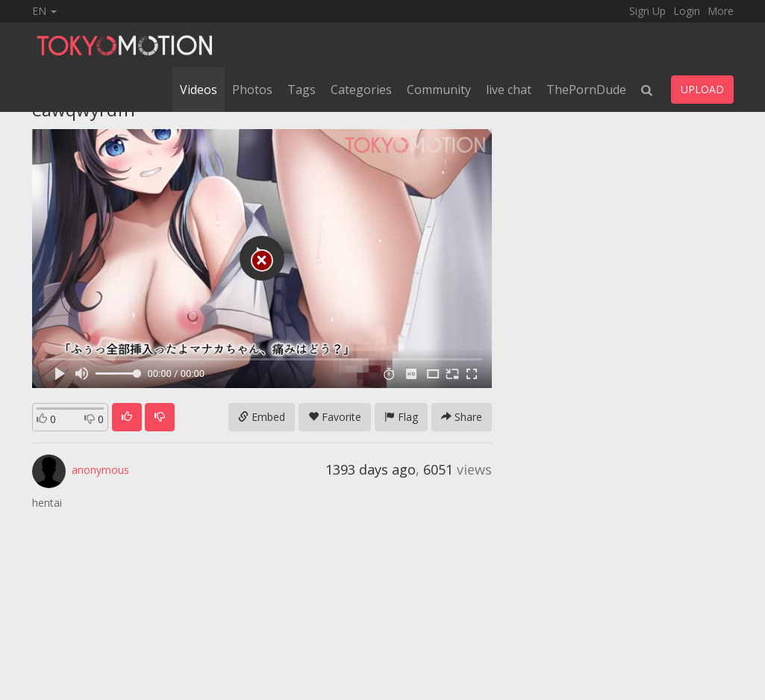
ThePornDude (586, 90)
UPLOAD (702, 89)
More (721, 11)
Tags (302, 90)
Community (439, 90)
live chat (509, 90)
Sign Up (647, 11)
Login (687, 11)
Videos (199, 90)
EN (44, 11)
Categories (361, 90)
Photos (252, 90)
